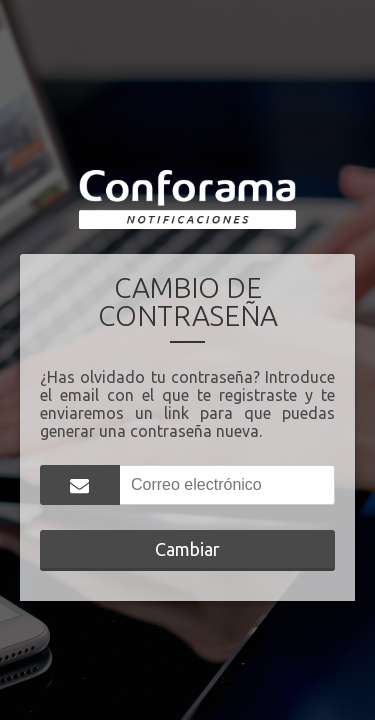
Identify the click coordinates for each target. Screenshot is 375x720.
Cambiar (187, 549)
